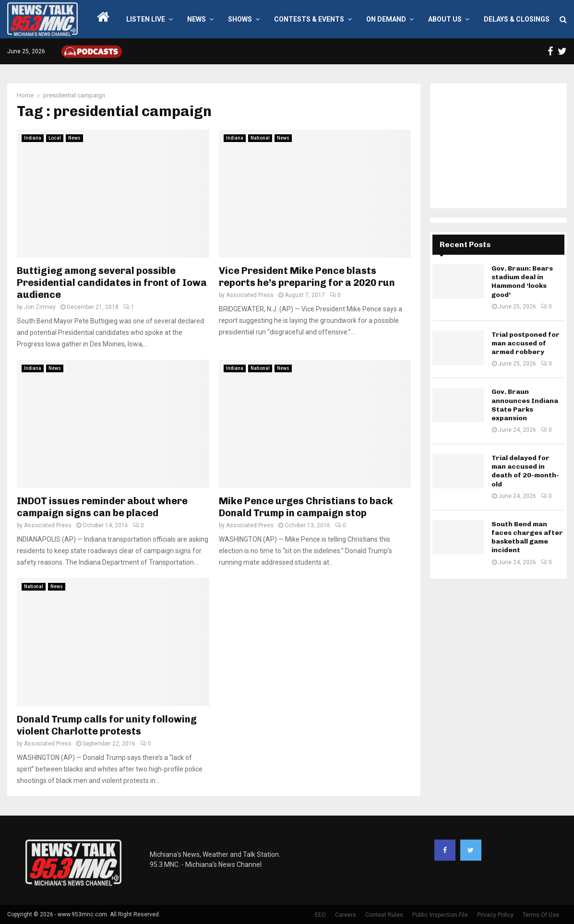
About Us (445, 19)
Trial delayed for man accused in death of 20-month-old (525, 471)
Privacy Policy (495, 915)
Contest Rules (384, 915)
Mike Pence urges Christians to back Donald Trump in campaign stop (306, 507)
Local (55, 138)
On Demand (386, 19)
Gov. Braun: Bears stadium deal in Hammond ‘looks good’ (522, 282)
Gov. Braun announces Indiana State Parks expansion (525, 405)
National (260, 138)
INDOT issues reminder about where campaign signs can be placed (102, 507)
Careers (346, 915)
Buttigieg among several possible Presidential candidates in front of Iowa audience (112, 283)
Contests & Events (309, 19)
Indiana (33, 138)
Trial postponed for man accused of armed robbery (526, 343)
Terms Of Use (541, 915)
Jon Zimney (40, 307)
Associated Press (250, 295)
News (197, 19)
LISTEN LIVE (146, 19)
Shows (240, 19)
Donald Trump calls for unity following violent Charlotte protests (107, 725)
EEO (320, 915)
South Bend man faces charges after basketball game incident (527, 537)
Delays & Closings (517, 19)
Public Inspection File (440, 915)
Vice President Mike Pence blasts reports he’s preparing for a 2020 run (307, 277)
